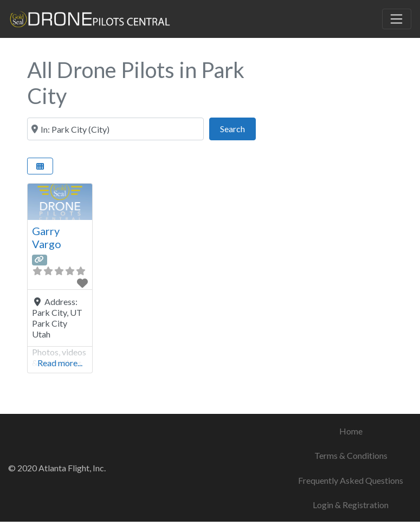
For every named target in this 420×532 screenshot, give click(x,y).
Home (351, 431)
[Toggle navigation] (397, 19)
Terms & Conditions (351, 455)
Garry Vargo (47, 237)
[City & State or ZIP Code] (115, 129)
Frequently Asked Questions (351, 480)
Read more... (60, 363)
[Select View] (40, 166)
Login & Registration (351, 505)
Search (238, 128)
